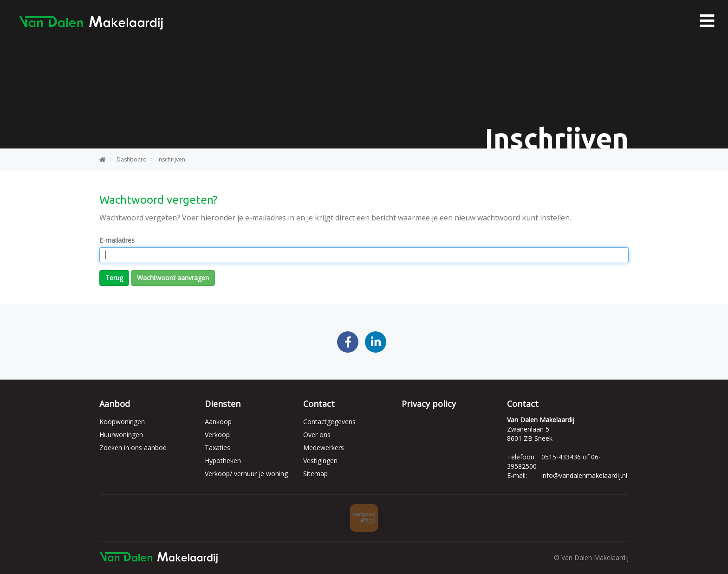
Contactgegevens (329, 422)
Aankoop (218, 422)
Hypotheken (223, 461)
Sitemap (315, 474)
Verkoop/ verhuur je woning (246, 474)
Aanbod (115, 404)
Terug (114, 278)
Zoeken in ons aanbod (133, 448)
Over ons (317, 435)
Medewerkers (324, 448)
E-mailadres (117, 240)
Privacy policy (429, 404)
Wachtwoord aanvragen (173, 278)
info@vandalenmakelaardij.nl (584, 475)
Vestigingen (320, 461)
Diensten (223, 404)
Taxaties (218, 448)
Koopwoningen (122, 422)
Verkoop (217, 435)
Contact (319, 404)
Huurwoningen (121, 435)
